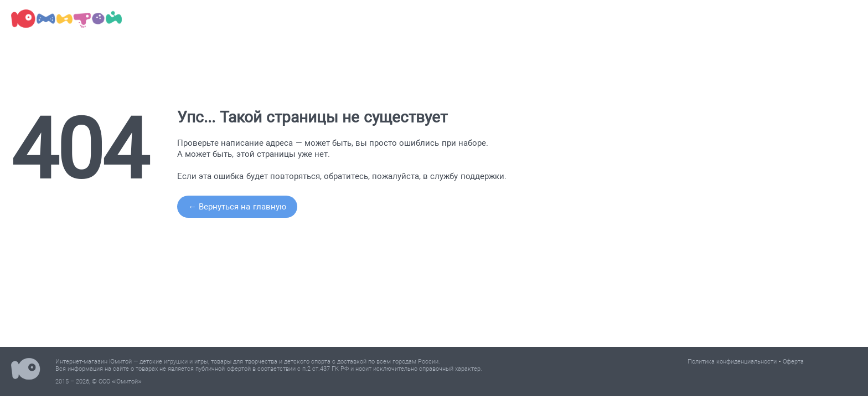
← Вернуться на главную (237, 207)
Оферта (793, 362)
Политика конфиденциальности (732, 362)
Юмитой (26, 370)
